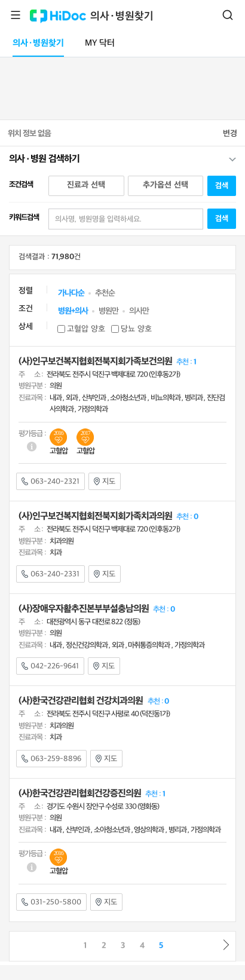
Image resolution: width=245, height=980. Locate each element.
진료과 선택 (86, 185)
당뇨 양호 (136, 329)
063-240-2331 (50, 574)
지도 (105, 482)
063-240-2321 (50, 482)
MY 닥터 (100, 43)
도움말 (32, 447)
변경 (230, 134)
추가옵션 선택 (166, 185)
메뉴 (16, 15)
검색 (228, 15)
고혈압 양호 (86, 329)
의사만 (139, 311)
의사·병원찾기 (122, 16)
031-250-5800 (51, 902)
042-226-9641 (50, 666)
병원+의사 (73, 311)
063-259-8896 (51, 759)
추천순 (105, 293)
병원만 (108, 311)
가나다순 (71, 293)
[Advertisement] (122, 86)
